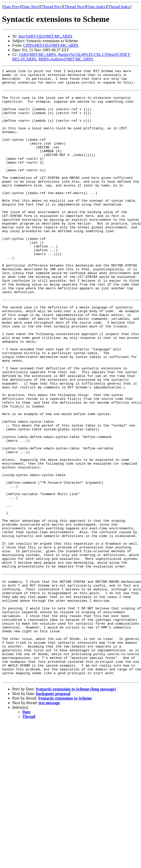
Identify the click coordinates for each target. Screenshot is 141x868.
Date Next (31, 7)
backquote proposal (53, 816)
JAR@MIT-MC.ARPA (37, 54)
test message (49, 825)
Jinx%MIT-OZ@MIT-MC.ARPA (45, 36)
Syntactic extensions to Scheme (65, 820)
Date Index (97, 7)
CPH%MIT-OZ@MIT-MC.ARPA (51, 45)
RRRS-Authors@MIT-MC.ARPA (66, 59)
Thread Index (119, 7)
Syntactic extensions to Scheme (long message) (76, 811)
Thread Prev (52, 7)
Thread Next (75, 7)
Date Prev (11, 7)
